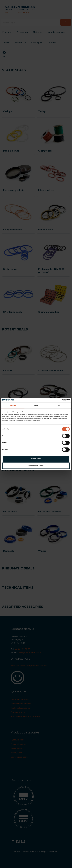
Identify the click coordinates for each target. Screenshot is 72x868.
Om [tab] (59, 405)
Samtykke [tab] (13, 405)
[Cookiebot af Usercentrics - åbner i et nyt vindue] (58, 400)
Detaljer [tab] (36, 405)
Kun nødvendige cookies (36, 466)
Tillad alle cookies (36, 459)
